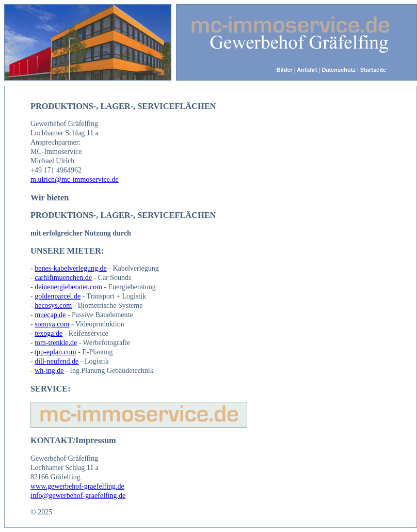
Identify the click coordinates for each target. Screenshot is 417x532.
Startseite (373, 70)
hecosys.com (53, 306)
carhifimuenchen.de (63, 278)
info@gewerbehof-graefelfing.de (78, 496)
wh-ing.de (49, 371)
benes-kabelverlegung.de (71, 268)
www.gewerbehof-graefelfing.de (77, 486)
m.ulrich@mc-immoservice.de (75, 179)
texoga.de (49, 333)
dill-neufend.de (57, 361)
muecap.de (50, 315)
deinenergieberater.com (68, 287)
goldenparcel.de (58, 296)
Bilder (285, 70)
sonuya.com (52, 324)
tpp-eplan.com (55, 352)
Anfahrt (307, 70)
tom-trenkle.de (56, 343)
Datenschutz (338, 70)
